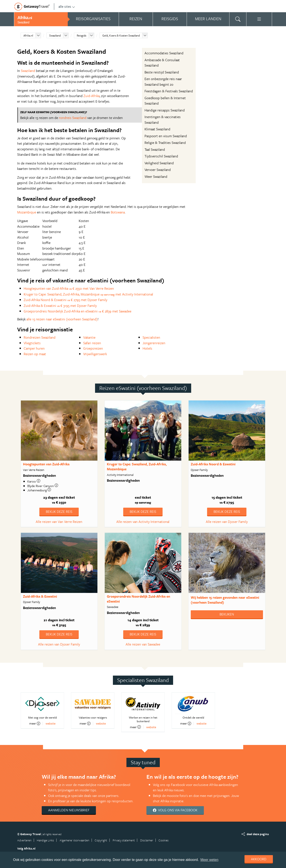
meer (35, 723)
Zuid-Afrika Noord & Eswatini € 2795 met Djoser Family (65, 300)
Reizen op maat (35, 354)
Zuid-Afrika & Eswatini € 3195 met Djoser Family (60, 306)
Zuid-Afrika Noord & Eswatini (213, 464)
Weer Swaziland (156, 177)
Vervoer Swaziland (158, 170)
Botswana (118, 212)
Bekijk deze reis (59, 512)
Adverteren (24, 840)
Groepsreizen (93, 348)
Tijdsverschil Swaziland (161, 156)
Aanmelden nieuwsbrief (69, 810)
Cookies (164, 840)
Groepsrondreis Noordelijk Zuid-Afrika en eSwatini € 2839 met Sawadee (78, 311)
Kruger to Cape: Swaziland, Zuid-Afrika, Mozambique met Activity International (88, 294)
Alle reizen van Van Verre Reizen (59, 522)
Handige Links (45, 840)
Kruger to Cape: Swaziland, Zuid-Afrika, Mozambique (137, 467)
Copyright (101, 840)
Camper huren (34, 348)
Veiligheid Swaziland (159, 163)
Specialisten (151, 337)
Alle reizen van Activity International (143, 522)
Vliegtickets (32, 343)
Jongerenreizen (154, 343)
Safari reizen (92, 343)
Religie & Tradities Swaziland (165, 143)
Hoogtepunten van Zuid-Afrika (46, 464)
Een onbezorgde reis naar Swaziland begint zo (163, 82)
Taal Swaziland (155, 149)
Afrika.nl (28, 35)
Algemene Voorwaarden (74, 840)
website (51, 723)
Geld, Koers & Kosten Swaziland (121, 35)
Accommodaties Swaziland (164, 53)
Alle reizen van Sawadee (143, 644)
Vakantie (89, 337)
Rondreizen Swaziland (40, 337)
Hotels (147, 348)
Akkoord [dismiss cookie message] (259, 859)
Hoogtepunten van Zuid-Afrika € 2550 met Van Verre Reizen (69, 288)
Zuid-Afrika (91, 96)
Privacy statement (124, 840)
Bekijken (227, 614)
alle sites (67, 6)
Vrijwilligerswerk (95, 354)
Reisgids (81, 35)
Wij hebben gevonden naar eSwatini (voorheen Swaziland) (225, 600)
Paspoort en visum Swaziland (166, 136)
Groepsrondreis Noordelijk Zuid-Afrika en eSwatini (138, 599)
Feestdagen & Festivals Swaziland (169, 91)
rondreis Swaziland (73, 118)
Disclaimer (147, 840)
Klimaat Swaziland (157, 129)
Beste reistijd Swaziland (162, 72)
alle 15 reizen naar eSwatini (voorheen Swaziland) (62, 319)
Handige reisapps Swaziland (165, 110)
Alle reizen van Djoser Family (227, 522)
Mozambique (27, 212)
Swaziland (55, 35)
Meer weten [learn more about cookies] (209, 860)
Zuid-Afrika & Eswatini (40, 596)
